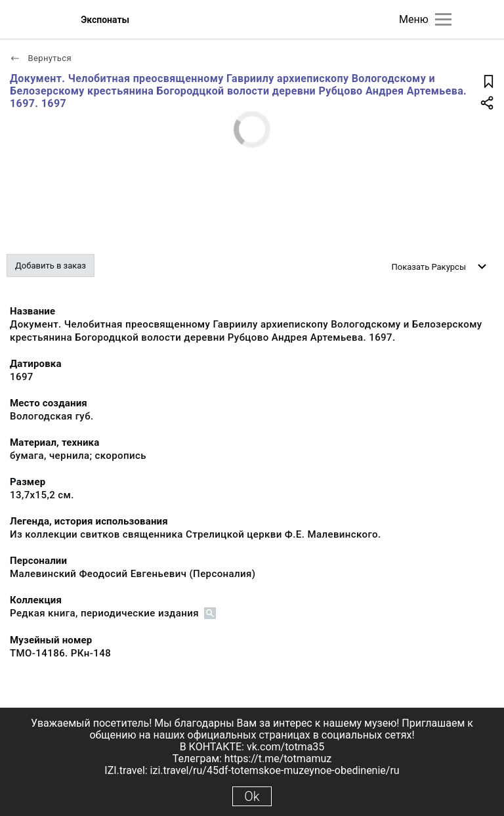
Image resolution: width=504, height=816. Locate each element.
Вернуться (41, 58)
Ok (252, 796)
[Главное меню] (443, 19)
